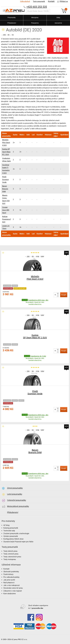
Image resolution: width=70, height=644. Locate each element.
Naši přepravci (9, 583)
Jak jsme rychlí (9, 580)
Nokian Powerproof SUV (6, 219)
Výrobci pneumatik (11, 536)
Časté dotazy (8, 574)
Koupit (64, 295)
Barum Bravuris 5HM (5, 189)
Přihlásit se (62, 2)
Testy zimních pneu (11, 554)
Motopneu (35, 18)
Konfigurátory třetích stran (13, 539)
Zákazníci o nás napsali (13, 591)
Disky (58, 18)
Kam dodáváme (10, 594)
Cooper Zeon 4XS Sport (6, 210)
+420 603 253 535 (37, 7)
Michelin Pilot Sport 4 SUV (6, 143)
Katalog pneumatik (11, 528)
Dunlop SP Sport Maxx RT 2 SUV (6, 152)
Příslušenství (12, 23)
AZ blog (6, 525)
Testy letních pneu (10, 551)
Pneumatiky (12, 18)
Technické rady (9, 531)
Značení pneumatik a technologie (16, 533)
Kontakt (51, 1)
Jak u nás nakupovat (11, 585)
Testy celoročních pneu (12, 557)
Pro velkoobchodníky (11, 577)
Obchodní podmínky (11, 572)
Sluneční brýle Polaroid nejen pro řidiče (18, 542)
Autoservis (58, 23)
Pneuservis (35, 23)
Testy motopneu (10, 559)
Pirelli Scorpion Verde (5, 180)
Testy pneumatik (39, 1)
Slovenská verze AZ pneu (13, 588)
